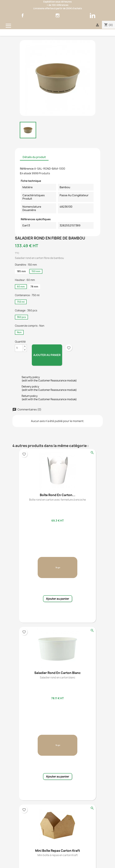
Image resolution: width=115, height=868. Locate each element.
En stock (26, 173)
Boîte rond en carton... (58, 495)
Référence (27, 169)
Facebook (23, 15)
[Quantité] (19, 348)
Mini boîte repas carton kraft (58, 851)
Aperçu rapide (92, 453)
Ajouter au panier (47, 355)
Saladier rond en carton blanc (58, 673)
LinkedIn (93, 15)
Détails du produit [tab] (34, 157)
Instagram (58, 15)
